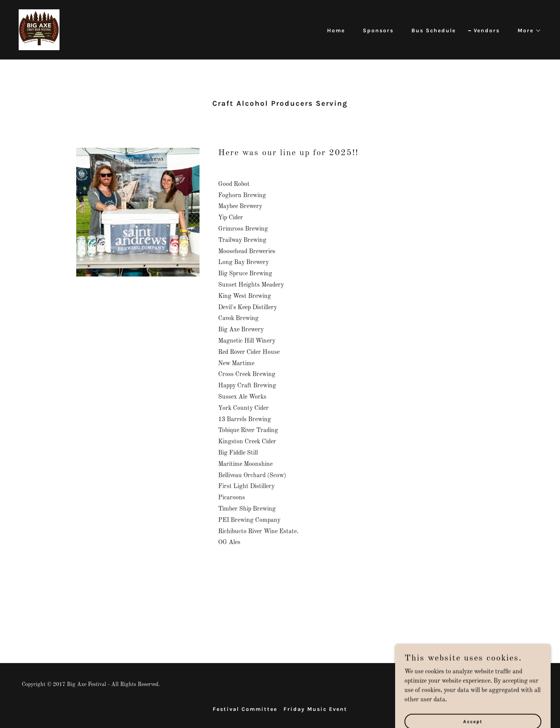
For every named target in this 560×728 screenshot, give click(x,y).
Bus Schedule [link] (434, 31)
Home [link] (336, 31)
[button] (527, 31)
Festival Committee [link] (245, 709)
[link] (39, 30)
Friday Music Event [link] (315, 709)
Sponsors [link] (378, 31)
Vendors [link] (487, 31)
